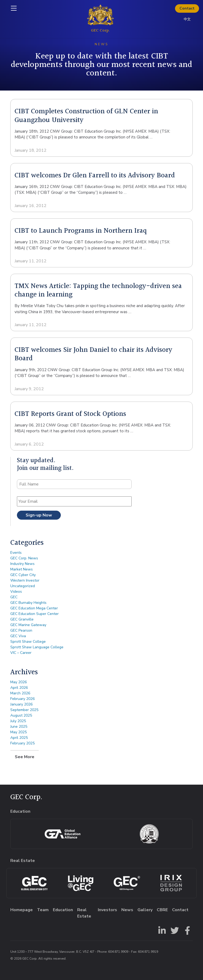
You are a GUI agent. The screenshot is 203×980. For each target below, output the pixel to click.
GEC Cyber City (23, 575)
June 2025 (19, 727)
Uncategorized (23, 586)
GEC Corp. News (24, 558)
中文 (187, 19)
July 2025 (18, 721)
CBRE (162, 910)
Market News (22, 569)
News (127, 910)
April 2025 (19, 738)
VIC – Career (21, 653)
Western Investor (25, 580)
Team (43, 910)
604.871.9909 (118, 952)
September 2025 (24, 710)
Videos (16, 592)
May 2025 (19, 732)
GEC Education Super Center (34, 614)
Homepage (22, 910)
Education (63, 910)
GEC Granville (22, 619)
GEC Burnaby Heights (28, 603)
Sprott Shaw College (28, 642)
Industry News (22, 564)
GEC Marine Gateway (28, 625)
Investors (107, 910)
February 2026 (22, 699)
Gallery (145, 910)
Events (16, 553)
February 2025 (22, 743)
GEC (14, 597)
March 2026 (20, 693)
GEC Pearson (21, 630)
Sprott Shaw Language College (37, 647)
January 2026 (21, 704)
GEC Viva (18, 636)
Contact (187, 8)
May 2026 (19, 682)
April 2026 (19, 688)
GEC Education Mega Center (34, 608)
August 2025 (21, 715)
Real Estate (84, 913)
